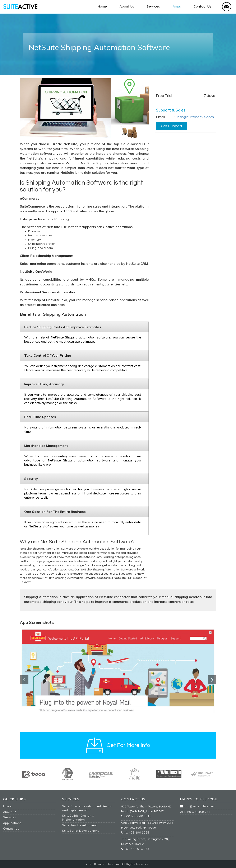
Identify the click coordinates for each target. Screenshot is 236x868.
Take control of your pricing (48, 355)
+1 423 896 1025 (135, 833)
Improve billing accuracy (44, 384)
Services (153, 6)
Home (102, 6)
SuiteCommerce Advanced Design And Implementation (87, 808)
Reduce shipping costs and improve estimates (63, 327)
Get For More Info (170, 83)
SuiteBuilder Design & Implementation (78, 818)
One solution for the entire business (55, 512)
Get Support (172, 126)
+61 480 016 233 (135, 849)
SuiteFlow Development (80, 825)
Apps (177, 6)
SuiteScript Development (80, 831)
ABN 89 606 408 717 (195, 812)
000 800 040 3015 (136, 816)
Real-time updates (40, 417)
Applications (12, 823)
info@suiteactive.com (195, 117)
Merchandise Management (46, 446)
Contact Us (202, 6)
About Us (127, 6)
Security (31, 479)
